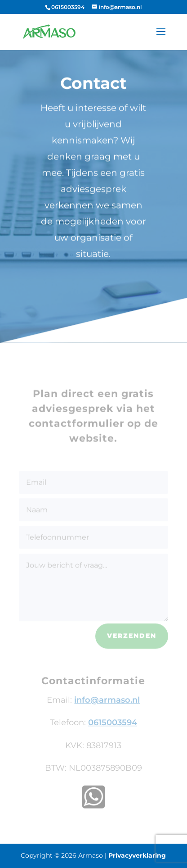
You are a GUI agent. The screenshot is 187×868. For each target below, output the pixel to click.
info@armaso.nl (107, 703)
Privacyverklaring (137, 855)
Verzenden (132, 639)
